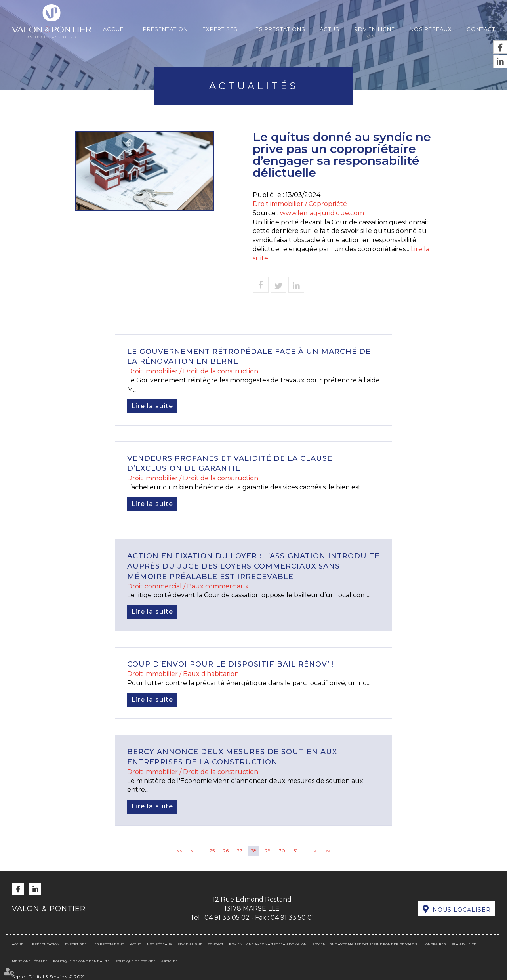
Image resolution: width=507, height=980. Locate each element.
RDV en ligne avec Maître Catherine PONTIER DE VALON (365, 944)
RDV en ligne (375, 29)
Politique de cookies (135, 961)
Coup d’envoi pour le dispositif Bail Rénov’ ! (231, 664)
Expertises (220, 29)
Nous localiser (462, 910)
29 (268, 851)
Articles (170, 961)
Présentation (165, 29)
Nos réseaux (431, 29)
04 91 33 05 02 (227, 918)
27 (240, 851)
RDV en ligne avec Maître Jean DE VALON (268, 944)
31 (296, 851)
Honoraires (434, 944)
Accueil (116, 29)
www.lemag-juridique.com (322, 213)
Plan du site (464, 944)
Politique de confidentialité (81, 961)
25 (212, 851)
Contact (481, 29)
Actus (330, 29)
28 (254, 851)
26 (226, 851)
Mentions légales (30, 961)
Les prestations (279, 29)
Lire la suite (152, 406)
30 (282, 851)
